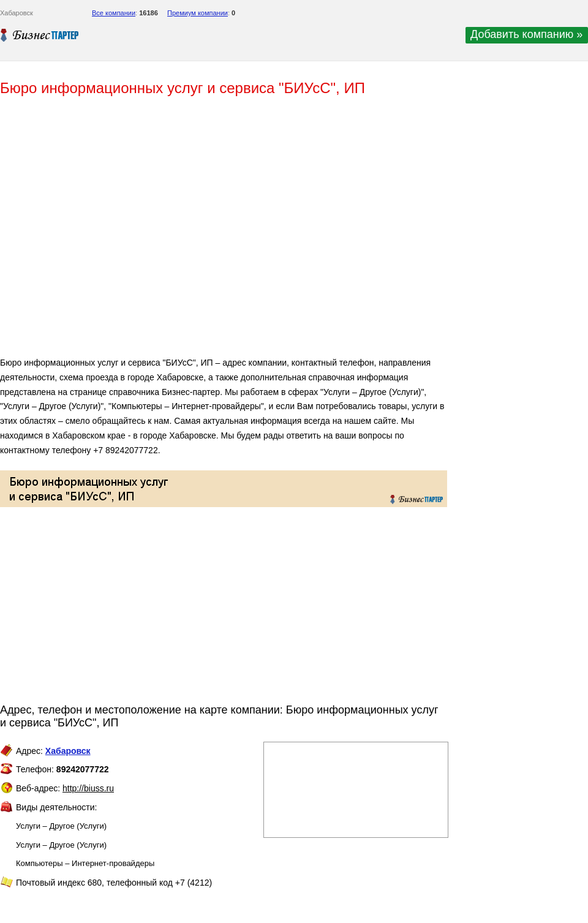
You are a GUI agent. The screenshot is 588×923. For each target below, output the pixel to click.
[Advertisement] (178, 232)
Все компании (114, 13)
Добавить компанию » (526, 34)
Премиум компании (198, 13)
